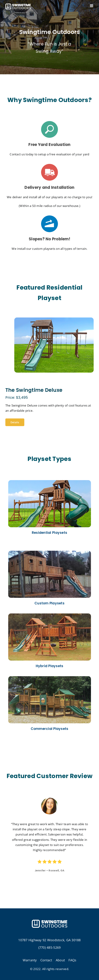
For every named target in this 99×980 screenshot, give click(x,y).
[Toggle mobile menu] (92, 6)
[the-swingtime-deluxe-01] (54, 319)
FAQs (72, 960)
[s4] (50, 123)
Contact (46, 960)
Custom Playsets (50, 603)
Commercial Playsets (50, 729)
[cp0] (50, 552)
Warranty (30, 960)
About (60, 960)
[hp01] (50, 482)
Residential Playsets (50, 533)
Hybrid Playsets (50, 666)
